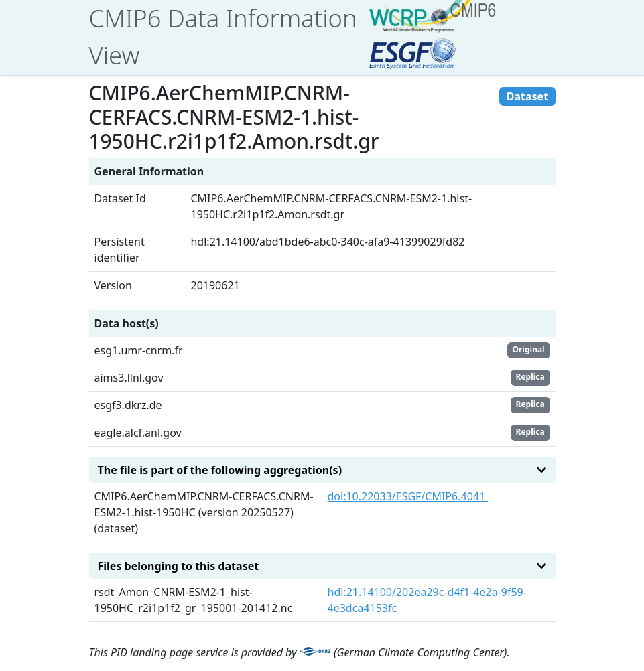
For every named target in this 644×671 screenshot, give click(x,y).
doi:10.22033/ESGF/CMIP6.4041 (408, 496)
